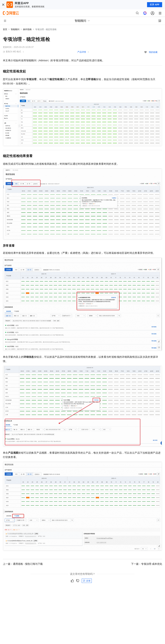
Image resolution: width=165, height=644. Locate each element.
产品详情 (82, 52)
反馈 (87, 581)
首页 (5, 29)
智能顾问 (15, 29)
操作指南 (27, 29)
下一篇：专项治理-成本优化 (147, 564)
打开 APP (155, 5)
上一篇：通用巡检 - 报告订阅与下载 (23, 564)
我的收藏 (153, 52)
